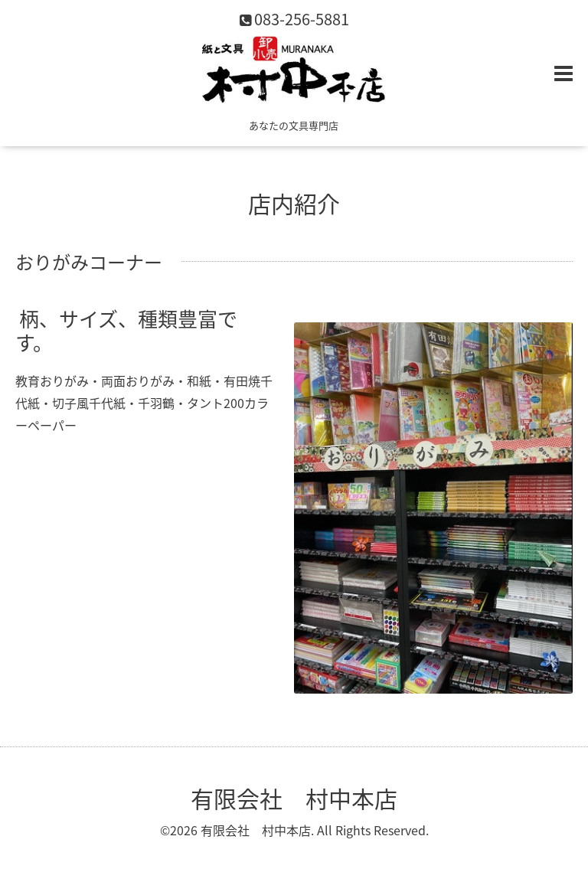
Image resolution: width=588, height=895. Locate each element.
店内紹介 (294, 203)
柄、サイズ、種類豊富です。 (126, 330)
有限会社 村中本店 (294, 798)
